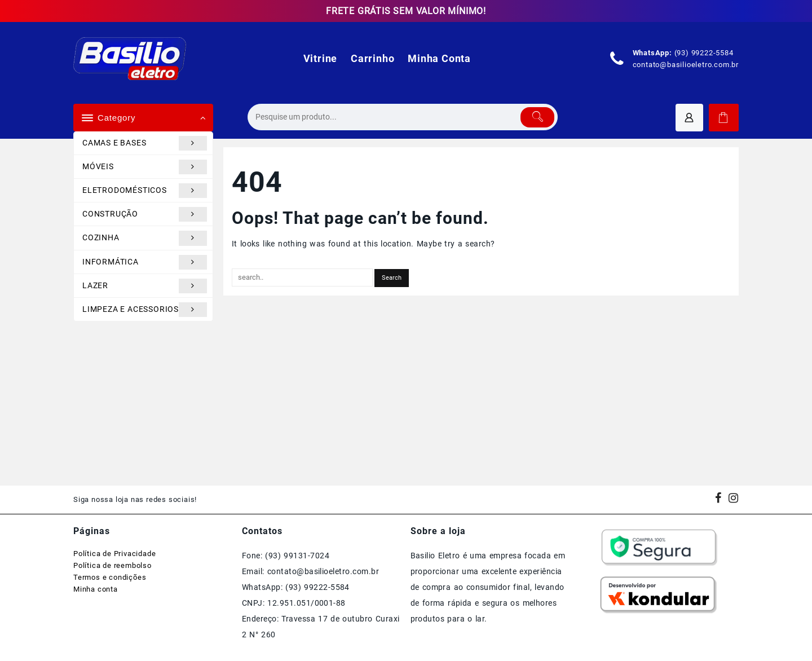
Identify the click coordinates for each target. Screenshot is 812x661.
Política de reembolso (112, 565)
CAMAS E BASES (145, 143)
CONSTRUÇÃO (145, 214)
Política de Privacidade (114, 554)
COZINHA (145, 238)
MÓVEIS (145, 167)
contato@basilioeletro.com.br (686, 65)
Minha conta (96, 589)
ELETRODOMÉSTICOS (145, 191)
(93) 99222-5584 (704, 53)
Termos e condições (110, 577)
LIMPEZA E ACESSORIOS (145, 310)
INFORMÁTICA (145, 262)
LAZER (145, 286)
